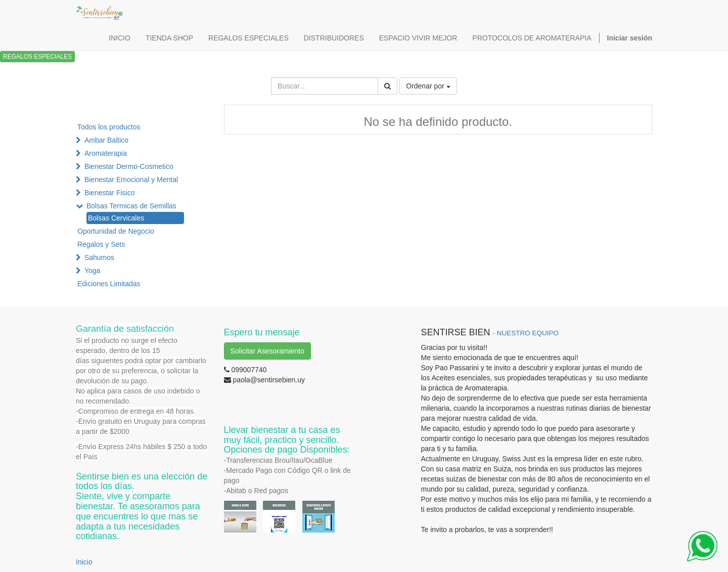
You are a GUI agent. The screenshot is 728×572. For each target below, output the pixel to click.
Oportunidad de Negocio (116, 231)
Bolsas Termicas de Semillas (131, 206)
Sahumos (99, 257)
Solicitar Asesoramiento (267, 351)
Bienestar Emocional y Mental (131, 180)
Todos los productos (109, 127)
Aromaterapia (106, 153)
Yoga (92, 271)
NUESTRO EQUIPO (528, 333)
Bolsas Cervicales (116, 218)
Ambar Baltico (106, 140)
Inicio (84, 562)
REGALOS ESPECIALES (37, 57)
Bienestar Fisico (110, 193)
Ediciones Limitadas (109, 284)
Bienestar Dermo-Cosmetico (129, 166)
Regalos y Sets (101, 244)
